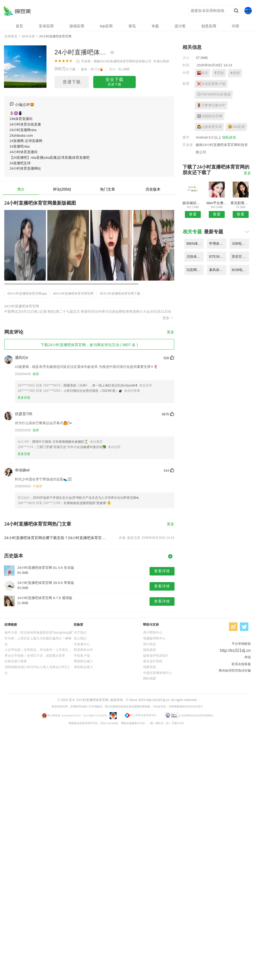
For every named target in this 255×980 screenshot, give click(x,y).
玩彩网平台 (195, 270)
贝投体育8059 (195, 257)
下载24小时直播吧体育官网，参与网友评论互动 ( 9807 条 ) (89, 345)
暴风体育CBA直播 (218, 270)
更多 (168, 318)
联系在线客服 (241, 664)
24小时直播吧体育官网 (17, 11)
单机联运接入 (83, 667)
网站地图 (150, 678)
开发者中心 (82, 644)
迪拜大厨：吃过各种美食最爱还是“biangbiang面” (39, 633)
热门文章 (108, 189)
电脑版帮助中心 (154, 638)
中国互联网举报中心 (158, 673)
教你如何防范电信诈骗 (235, 670)
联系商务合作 (83, 650)
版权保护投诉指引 (156, 656)
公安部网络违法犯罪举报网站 (196, 715)
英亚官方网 (240, 257)
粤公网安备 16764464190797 (64, 715)
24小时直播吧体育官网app (27, 294)
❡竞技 (219, 73)
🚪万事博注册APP (211, 105)
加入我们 (80, 638)
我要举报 (150, 667)
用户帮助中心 (153, 633)
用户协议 (150, 644)
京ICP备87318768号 (95, 715)
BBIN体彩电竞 (195, 244)
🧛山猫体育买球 (209, 127)
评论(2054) (62, 189)
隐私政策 (229, 137)
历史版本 (153, 189)
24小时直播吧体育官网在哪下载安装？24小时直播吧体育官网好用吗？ (55, 538)
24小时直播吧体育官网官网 (73, 294)
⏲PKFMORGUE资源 (214, 94)
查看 (193, 214)
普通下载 (72, 82)
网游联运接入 (83, 661)
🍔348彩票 (236, 127)
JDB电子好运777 (240, 244)
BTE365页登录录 (218, 257)
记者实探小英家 (16, 661)
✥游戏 (235, 73)
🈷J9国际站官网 (210, 116)
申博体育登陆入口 (218, 244)
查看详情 (162, 571)
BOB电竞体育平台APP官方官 (240, 270)
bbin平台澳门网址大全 (217, 203)
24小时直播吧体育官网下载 (120, 294)
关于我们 (80, 633)
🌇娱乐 (202, 73)
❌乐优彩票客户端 (211, 84)
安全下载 (114, 82)
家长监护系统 (153, 661)
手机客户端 (82, 656)
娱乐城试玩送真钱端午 (193, 203)
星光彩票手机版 (241, 203)
